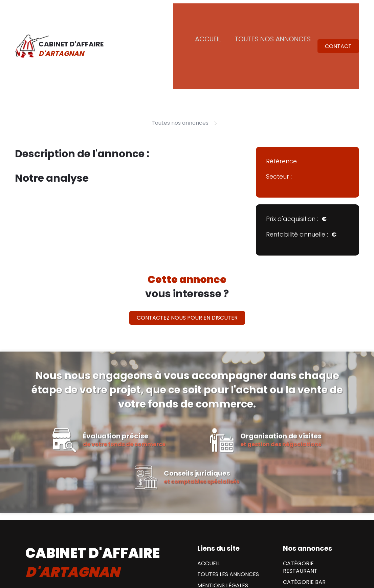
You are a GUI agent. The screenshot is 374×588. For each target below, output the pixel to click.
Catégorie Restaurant (300, 504)
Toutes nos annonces (277, 15)
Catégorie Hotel (307, 540)
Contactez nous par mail (70, 553)
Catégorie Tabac (308, 551)
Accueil (218, 15)
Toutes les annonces (228, 511)
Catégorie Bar (304, 519)
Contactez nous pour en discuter (187, 254)
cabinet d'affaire (93, 499)
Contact (338, 16)
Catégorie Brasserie (313, 529)
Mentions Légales (223, 522)
